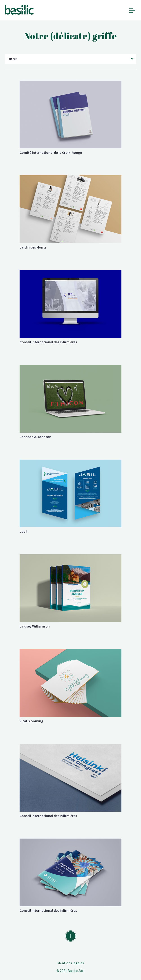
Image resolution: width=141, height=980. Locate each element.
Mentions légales (71, 963)
